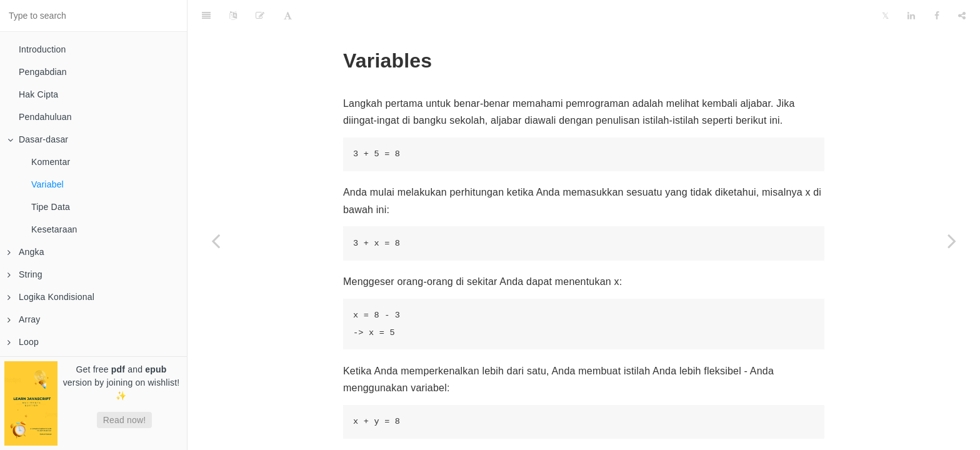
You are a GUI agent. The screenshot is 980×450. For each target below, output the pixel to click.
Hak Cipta (38, 94)
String (25, 274)
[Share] (962, 16)
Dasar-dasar (38, 139)
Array (24, 319)
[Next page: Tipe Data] (952, 241)
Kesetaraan (54, 229)
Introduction (42, 49)
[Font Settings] (288, 16)
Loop (23, 342)
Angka (26, 252)
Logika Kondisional (51, 297)
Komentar (51, 162)
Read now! (125, 420)
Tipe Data (51, 207)
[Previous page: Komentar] (216, 241)
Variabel (47, 184)
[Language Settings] (233, 16)
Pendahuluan (45, 117)
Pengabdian (43, 72)
